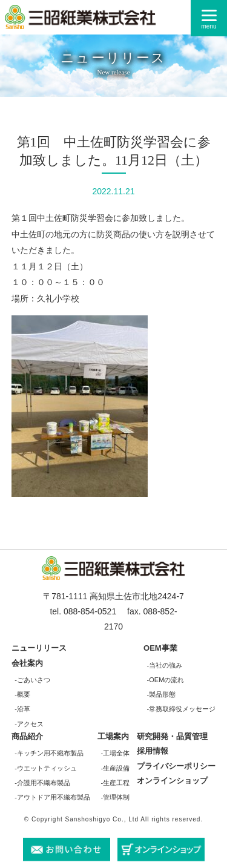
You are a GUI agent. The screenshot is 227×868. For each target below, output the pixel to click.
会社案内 (27, 663)
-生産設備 (116, 768)
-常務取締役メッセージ (182, 709)
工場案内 (113, 736)
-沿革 (22, 709)
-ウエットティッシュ (46, 768)
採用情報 (153, 751)
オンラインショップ (172, 781)
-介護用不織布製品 (42, 783)
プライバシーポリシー (176, 766)
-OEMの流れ (166, 680)
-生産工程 (116, 783)
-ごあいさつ (32, 680)
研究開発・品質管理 (172, 736)
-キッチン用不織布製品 (49, 753)
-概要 (22, 694)
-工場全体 (116, 753)
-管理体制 (116, 797)
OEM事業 (160, 648)
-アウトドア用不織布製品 (52, 797)
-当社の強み (165, 665)
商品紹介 (27, 736)
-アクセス (29, 724)
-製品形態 (162, 694)
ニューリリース (39, 648)
